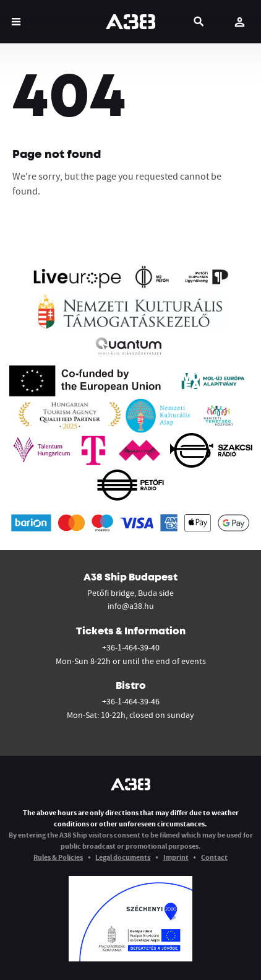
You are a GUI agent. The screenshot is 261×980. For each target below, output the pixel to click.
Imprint (176, 857)
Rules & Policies (58, 857)
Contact (214, 857)
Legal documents (123, 857)
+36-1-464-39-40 (131, 647)
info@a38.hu (131, 606)
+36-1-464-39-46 (131, 701)
